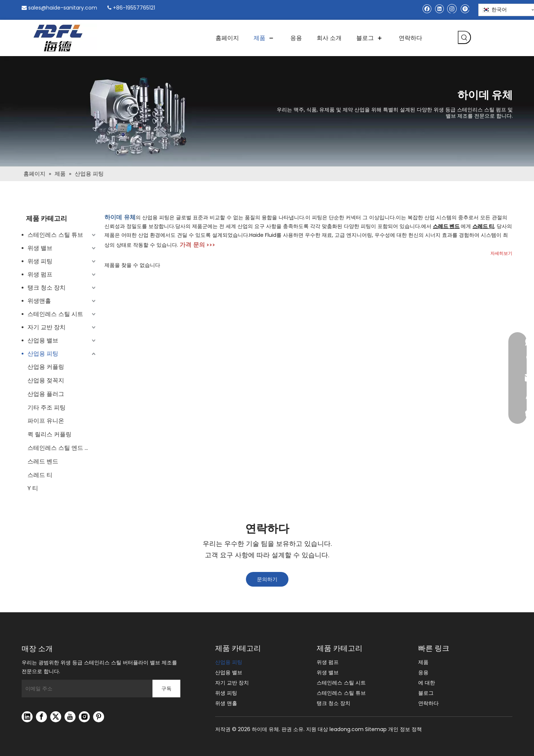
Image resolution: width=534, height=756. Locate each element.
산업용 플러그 (46, 394)
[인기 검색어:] (464, 37)
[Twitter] (56, 717)
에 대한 (427, 683)
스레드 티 (40, 475)
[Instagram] (452, 8)
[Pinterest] (465, 9)
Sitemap (376, 729)
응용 (423, 672)
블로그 (426, 693)
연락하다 (428, 703)
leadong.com (347, 729)
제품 (423, 662)
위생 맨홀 (226, 703)
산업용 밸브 (43, 340)
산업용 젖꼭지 (46, 380)
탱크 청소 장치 (47, 288)
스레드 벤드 (43, 461)
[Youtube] (70, 717)
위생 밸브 (40, 248)
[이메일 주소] (85, 689)
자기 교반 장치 (47, 327)
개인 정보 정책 (405, 729)
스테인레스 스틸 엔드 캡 (59, 448)
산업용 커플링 (46, 367)
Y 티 (33, 488)
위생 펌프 (40, 274)
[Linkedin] (439, 9)
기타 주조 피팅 (47, 408)
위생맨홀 (39, 301)
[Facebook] (427, 9)
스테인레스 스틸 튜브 (55, 235)
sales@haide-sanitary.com (63, 8)
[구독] (166, 689)
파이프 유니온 (46, 421)
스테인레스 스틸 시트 (55, 314)
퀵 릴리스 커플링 (49, 434)
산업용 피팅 (43, 354)
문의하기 (267, 579)
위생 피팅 (40, 261)
